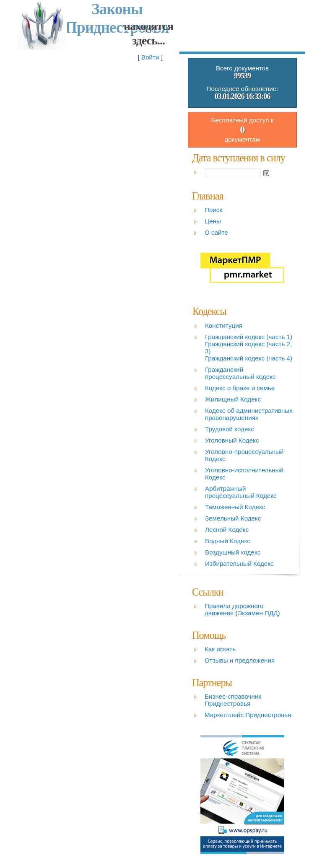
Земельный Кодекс (233, 518)
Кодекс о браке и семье (240, 388)
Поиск (213, 210)
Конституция (224, 325)
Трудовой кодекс (230, 429)
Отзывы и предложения (240, 660)
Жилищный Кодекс (233, 399)
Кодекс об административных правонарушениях (249, 414)
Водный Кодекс (228, 541)
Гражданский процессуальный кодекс (240, 373)
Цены (213, 221)
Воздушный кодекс (233, 552)
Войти (150, 57)
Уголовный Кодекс (232, 440)
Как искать (220, 649)
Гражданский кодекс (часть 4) (249, 358)
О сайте (216, 232)
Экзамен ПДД (257, 613)
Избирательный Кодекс (239, 564)
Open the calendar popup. (266, 173)
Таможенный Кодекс (235, 507)
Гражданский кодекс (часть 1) (249, 337)
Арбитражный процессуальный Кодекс (241, 492)
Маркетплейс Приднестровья (248, 715)
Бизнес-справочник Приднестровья (233, 700)
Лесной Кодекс (227, 530)
